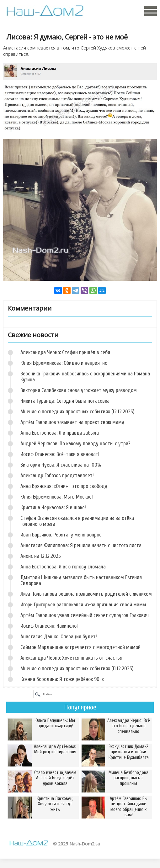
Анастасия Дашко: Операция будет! (59, 637)
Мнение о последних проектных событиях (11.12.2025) (77, 669)
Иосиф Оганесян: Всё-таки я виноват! (60, 454)
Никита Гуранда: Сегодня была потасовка (65, 401)
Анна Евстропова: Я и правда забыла (60, 433)
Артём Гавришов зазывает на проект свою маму (72, 422)
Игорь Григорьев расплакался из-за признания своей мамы (83, 605)
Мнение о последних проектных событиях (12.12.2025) (77, 412)
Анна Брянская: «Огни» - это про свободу (64, 486)
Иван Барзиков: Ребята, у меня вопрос (61, 535)
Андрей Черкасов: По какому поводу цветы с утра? (75, 444)
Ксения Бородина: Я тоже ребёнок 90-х (62, 679)
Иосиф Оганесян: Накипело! (49, 626)
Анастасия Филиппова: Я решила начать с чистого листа (81, 545)
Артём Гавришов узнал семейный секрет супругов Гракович (85, 615)
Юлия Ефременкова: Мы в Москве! (57, 497)
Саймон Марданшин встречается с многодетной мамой (80, 647)
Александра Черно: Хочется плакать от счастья (71, 658)
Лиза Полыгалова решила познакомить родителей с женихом (86, 594)
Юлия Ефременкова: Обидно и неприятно (64, 363)
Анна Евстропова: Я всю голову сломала (63, 567)
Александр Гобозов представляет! (57, 476)
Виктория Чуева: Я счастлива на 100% (61, 465)
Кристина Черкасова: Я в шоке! (53, 507)
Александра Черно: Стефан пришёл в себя (65, 352)
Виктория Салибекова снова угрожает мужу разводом (79, 390)
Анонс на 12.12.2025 (41, 556)
